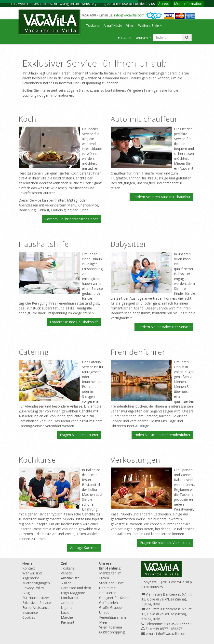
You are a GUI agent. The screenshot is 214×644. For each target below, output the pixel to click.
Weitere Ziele (150, 25)
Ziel (64, 563)
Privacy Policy (33, 588)
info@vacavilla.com (129, 15)
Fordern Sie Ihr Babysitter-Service (164, 327)
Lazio (65, 612)
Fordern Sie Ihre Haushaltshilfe (74, 322)
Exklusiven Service (37, 603)
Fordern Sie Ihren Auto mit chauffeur (161, 197)
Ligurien (67, 607)
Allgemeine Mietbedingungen (36, 580)
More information (188, 4)
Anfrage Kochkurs (84, 548)
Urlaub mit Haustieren (108, 590)
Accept (164, 4)
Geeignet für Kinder (114, 598)
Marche (67, 617)
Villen (130, 25)
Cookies (29, 617)
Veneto (67, 573)
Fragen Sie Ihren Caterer (79, 435)
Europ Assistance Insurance (36, 610)
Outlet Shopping (112, 632)
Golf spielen (108, 603)
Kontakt (29, 568)
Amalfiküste (113, 25)
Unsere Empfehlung (110, 566)
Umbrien (68, 603)
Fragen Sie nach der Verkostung (165, 543)
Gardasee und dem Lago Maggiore (76, 590)
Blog (26, 593)
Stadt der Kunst (111, 583)
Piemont (68, 622)
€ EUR (124, 38)
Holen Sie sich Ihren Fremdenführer (162, 435)
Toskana (93, 25)
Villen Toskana (111, 627)
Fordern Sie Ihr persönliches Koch (72, 219)
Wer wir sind (32, 573)
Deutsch (143, 38)
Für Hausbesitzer (36, 598)
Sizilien (66, 583)
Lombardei (69, 598)
